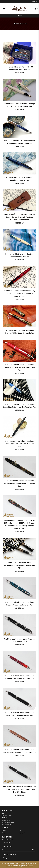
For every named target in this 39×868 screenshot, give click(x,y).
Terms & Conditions (8, 840)
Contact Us (22, 833)
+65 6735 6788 (6, 816)
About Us (5, 833)
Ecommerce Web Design (13, 866)
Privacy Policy (6, 842)
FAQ (20, 831)
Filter (19, 16)
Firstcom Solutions (28, 866)
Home (4, 831)
